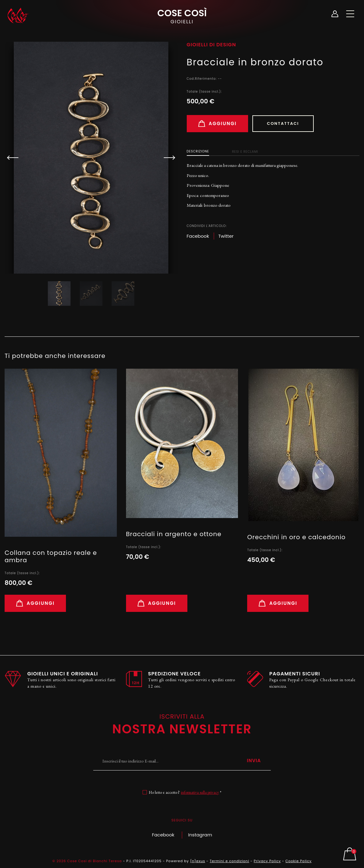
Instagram (200, 835)
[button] (167, 158)
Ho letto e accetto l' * (185, 792)
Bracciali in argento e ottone (174, 534)
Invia (254, 760)
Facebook (163, 835)
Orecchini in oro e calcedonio (296, 537)
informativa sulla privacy (200, 792)
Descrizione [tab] (198, 151)
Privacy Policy (267, 861)
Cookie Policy (299, 861)
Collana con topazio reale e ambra (51, 556)
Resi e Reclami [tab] (245, 152)
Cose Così (182, 16)
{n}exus (198, 861)
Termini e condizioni (230, 861)
